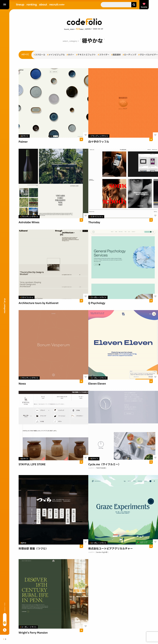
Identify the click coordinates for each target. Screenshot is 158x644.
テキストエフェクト (86, 55)
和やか (23, 543)
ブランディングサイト (99, 136)
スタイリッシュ (96, 217)
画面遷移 (116, 55)
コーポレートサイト (98, 298)
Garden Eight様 (102, 552)
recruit (57, 5)
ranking (32, 5)
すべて (25, 55)
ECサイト (24, 136)
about (43, 5)
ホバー (70, 55)
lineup (20, 5)
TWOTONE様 (101, 468)
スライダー (104, 55)
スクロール (39, 55)
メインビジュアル (56, 55)
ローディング (129, 55)
